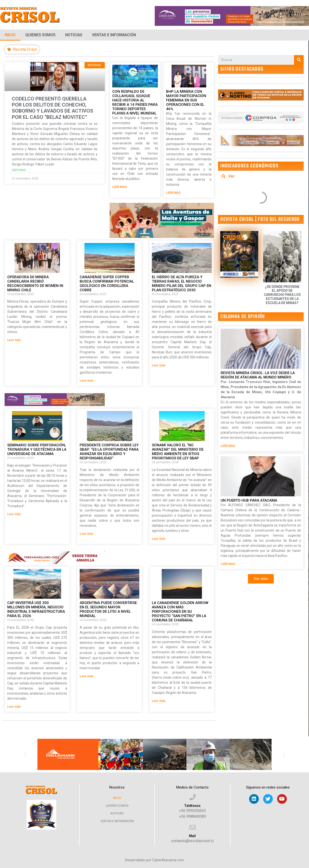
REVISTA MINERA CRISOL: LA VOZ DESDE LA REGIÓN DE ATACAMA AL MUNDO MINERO (258, 375)
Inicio (10, 35)
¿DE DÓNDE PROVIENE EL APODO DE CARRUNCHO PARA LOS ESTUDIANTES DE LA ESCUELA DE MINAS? (282, 295)
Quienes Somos (40, 35)
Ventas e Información (114, 35)
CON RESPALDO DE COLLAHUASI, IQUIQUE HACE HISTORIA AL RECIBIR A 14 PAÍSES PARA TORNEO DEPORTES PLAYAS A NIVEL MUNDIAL (135, 102)
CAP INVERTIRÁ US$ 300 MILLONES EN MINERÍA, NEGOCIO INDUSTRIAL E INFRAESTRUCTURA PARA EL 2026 (36, 609)
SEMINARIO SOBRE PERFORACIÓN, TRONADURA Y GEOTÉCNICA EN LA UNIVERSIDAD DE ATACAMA (37, 449)
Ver (232, 176)
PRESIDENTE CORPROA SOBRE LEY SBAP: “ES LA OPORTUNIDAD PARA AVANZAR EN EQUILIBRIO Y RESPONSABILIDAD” (109, 452)
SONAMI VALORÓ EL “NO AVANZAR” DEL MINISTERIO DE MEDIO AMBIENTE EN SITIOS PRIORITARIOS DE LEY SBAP (178, 452)
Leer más (14, 340)
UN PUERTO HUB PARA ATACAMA (249, 500)
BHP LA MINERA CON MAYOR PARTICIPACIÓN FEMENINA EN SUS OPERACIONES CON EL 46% (186, 100)
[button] (261, 579)
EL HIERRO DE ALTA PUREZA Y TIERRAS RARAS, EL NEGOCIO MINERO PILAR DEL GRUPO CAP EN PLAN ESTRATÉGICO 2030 (182, 284)
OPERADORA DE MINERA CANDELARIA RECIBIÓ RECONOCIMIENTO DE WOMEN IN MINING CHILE (35, 284)
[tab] (261, 176)
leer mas (19, 170)
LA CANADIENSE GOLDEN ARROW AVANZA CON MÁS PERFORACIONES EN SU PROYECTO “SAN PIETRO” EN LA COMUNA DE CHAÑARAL (180, 612)
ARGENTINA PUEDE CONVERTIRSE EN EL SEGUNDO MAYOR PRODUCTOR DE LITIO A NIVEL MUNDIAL (108, 609)
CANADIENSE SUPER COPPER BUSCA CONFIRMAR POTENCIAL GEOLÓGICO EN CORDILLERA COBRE (107, 284)
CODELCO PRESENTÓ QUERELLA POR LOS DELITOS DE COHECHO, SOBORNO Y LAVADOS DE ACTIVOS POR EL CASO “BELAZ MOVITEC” (53, 108)
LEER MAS (119, 187)
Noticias (74, 35)
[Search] (299, 60)
